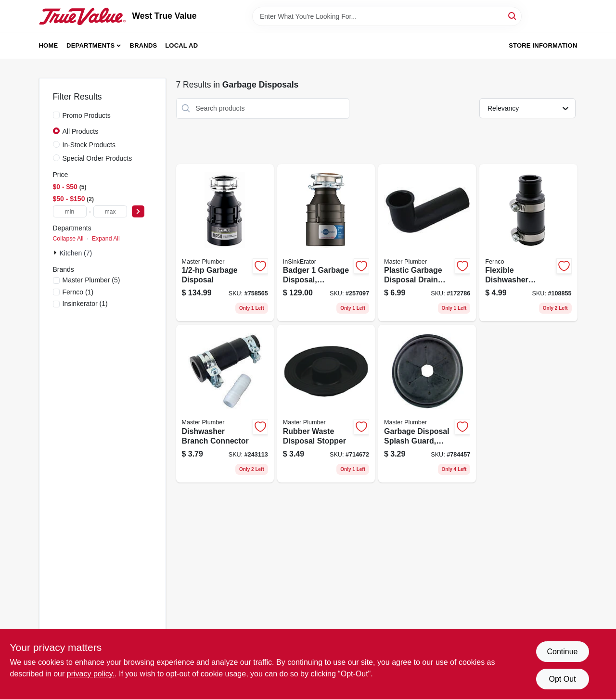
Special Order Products (97, 158)
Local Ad (181, 45)
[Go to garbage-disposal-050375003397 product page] (225, 243)
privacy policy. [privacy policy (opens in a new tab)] (91, 674)
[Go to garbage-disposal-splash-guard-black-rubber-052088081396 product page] (427, 404)
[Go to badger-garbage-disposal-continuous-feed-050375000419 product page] (326, 243)
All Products (81, 131)
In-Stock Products (89, 145)
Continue (562, 652)
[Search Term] (387, 16)
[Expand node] (56, 253)
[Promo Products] (56, 115)
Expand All (106, 239)
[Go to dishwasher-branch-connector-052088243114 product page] (225, 404)
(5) (91, 280)
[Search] (513, 16)
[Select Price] (138, 211)
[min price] (70, 211)
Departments (90, 45)
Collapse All (68, 239)
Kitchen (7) (76, 253)
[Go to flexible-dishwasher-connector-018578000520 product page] (528, 243)
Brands (144, 45)
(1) (78, 292)
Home (49, 45)
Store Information (543, 45)
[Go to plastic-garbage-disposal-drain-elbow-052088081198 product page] (427, 243)
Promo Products (87, 115)
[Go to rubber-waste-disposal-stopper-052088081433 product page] (326, 404)
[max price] (110, 211)
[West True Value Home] (82, 16)
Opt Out (562, 679)
